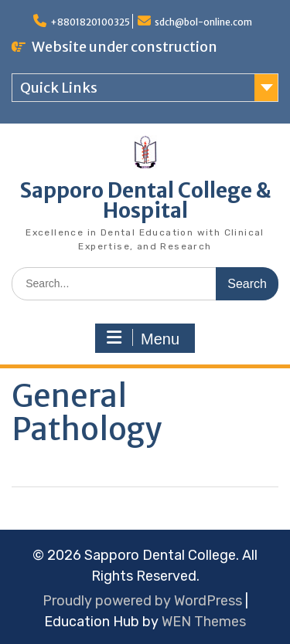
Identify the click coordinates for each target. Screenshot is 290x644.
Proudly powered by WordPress (142, 601)
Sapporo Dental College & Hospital (145, 200)
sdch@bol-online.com (203, 22)
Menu (143, 338)
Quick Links (59, 88)
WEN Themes (204, 622)
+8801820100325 (90, 22)
